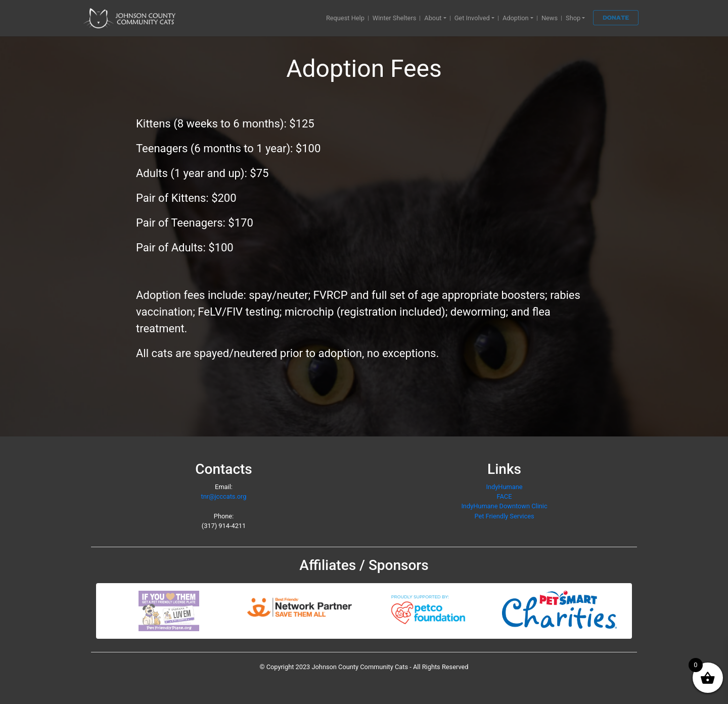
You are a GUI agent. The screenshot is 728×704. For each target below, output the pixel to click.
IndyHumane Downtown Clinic (504, 506)
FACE (505, 496)
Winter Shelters (394, 18)
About (433, 18)
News (550, 18)
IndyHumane (504, 487)
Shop (573, 18)
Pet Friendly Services (504, 516)
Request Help (345, 18)
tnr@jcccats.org (223, 496)
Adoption (516, 18)
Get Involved (472, 18)
